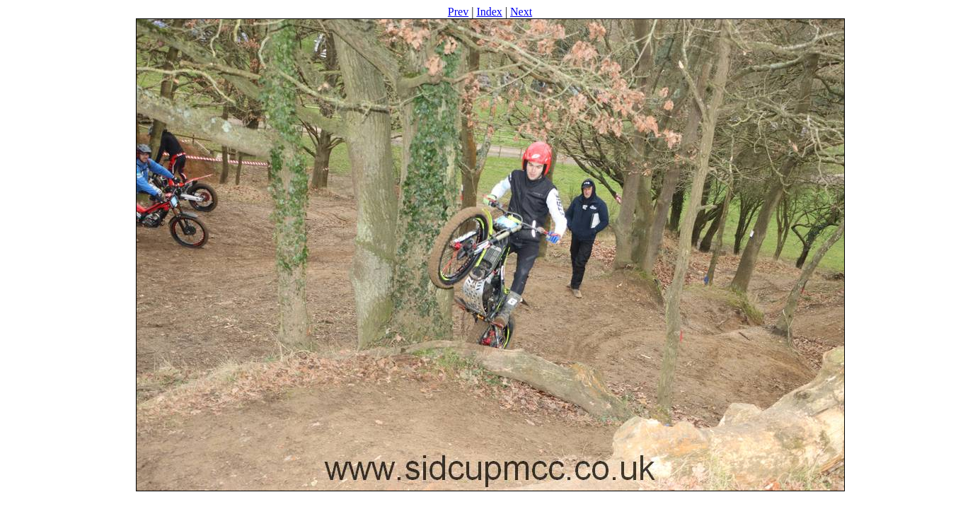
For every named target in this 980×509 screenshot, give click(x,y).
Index (489, 12)
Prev (458, 12)
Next (521, 12)
